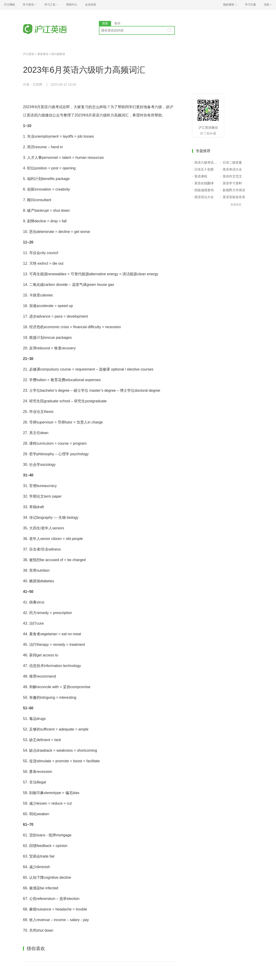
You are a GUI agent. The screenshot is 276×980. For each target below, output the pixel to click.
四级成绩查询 (204, 190)
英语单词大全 (232, 169)
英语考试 (43, 54)
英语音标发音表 (234, 197)
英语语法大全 (204, 197)
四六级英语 (58, 54)
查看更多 (236, 205)
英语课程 (201, 176)
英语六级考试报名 (206, 162)
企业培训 (91, 5)
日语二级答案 (232, 162)
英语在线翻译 (204, 183)
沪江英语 (29, 54)
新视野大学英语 (234, 190)
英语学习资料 (232, 183)
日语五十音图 (204, 169)
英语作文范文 (232, 176)
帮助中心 (72, 5)
